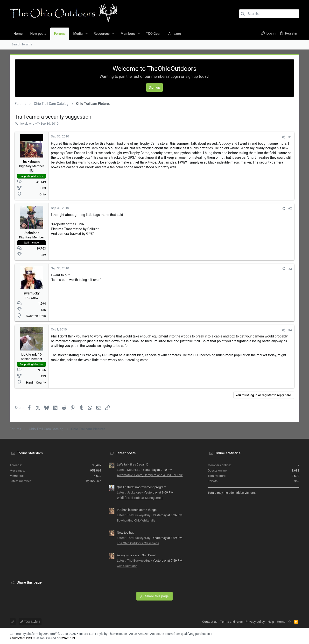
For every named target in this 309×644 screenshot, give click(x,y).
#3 (290, 269)
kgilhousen (94, 481)
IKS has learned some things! (137, 510)
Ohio (43, 194)
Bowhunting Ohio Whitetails (136, 520)
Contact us (210, 622)
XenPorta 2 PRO (21, 638)
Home (281, 622)
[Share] (283, 137)
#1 (290, 137)
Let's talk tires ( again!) (133, 464)
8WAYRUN (68, 638)
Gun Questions (127, 566)
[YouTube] (297, 636)
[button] (86, 34)
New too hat (125, 533)
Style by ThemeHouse (112, 634)
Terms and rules (231, 622)
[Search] (269, 14)
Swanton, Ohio (36, 316)
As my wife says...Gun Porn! (136, 555)
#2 (290, 208)
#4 (290, 330)
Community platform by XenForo (52, 634)
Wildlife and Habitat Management (140, 498)
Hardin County (36, 383)
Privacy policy (255, 622)
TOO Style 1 (30, 622)
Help (271, 622)
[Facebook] (290, 636)
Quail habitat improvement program (142, 487)
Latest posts (126, 453)
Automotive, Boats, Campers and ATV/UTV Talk (150, 475)
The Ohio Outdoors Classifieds (138, 543)
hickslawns (26, 124)
